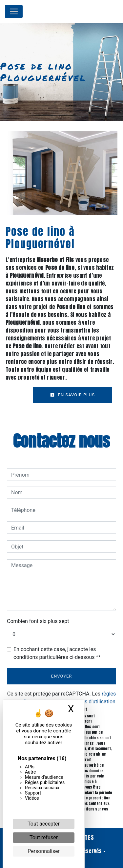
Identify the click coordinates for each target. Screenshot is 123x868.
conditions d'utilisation (89, 702)
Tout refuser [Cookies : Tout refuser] (44, 837)
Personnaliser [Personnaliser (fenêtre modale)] (44, 851)
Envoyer (62, 676)
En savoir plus (72, 395)
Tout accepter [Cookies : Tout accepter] (44, 824)
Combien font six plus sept (38, 621)
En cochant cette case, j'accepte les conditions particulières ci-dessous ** (57, 653)
